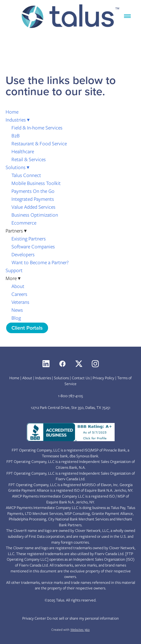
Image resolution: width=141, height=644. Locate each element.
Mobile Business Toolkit (36, 183)
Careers (19, 294)
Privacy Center (34, 618)
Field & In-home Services (37, 128)
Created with (70, 630)
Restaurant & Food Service (39, 144)
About (18, 286)
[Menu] (127, 16)
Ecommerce (24, 223)
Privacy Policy (103, 378)
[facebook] (62, 364)
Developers (23, 254)
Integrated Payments (33, 199)
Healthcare (23, 151)
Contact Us (81, 378)
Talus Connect (26, 175)
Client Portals (27, 328)
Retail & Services (29, 159)
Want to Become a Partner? (40, 262)
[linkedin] (46, 364)
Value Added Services (33, 207)
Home (12, 112)
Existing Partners (29, 239)
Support (14, 270)
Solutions (17, 167)
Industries (18, 120)
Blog (16, 318)
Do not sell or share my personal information (83, 618)
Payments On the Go (33, 191)
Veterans (20, 302)
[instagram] (95, 364)
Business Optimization (35, 215)
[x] (79, 364)
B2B (16, 136)
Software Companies (33, 247)
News (17, 310)
